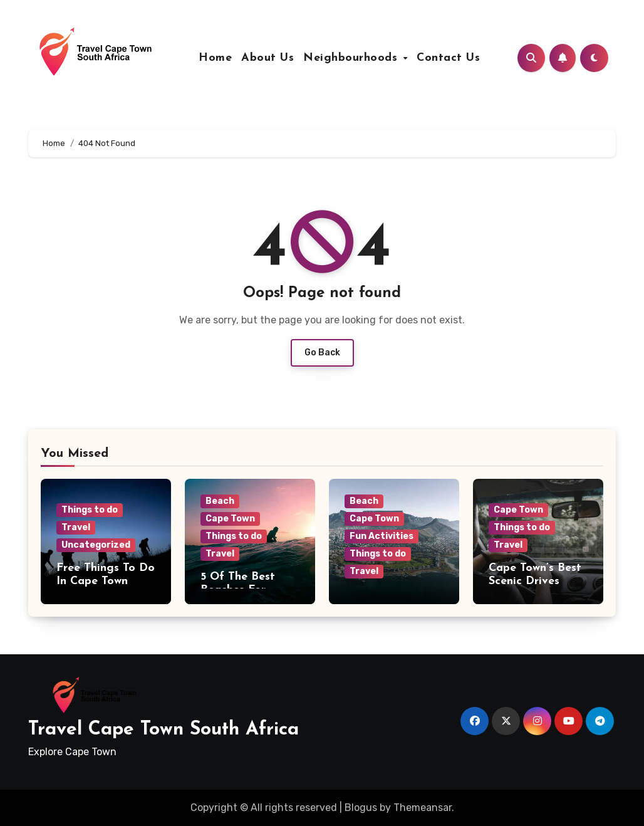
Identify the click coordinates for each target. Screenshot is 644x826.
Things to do (90, 510)
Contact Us (448, 58)
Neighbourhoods (352, 58)
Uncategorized (96, 545)
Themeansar (423, 808)
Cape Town (230, 519)
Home (215, 58)
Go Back (322, 353)
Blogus (361, 808)
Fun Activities (382, 536)
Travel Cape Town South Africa (164, 730)
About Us (267, 58)
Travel (76, 527)
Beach (220, 501)
